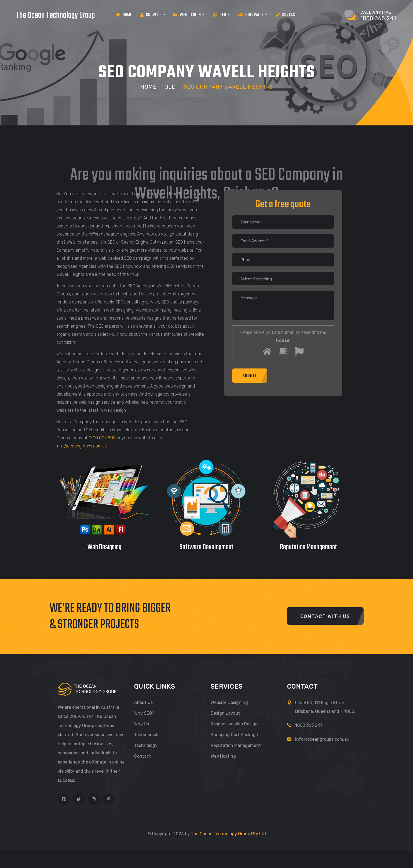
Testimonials (147, 735)
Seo (221, 15)
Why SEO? (144, 713)
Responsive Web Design (234, 724)
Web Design (189, 15)
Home (124, 15)
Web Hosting (223, 756)
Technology (146, 745)
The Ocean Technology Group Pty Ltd (228, 834)
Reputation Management (236, 745)
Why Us (142, 724)
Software (253, 15)
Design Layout (225, 713)
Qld (170, 87)
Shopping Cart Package (234, 735)
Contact (286, 15)
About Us (143, 702)
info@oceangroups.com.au (82, 446)
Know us (153, 15)
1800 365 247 (309, 725)
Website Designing (229, 702)
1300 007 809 (102, 438)
